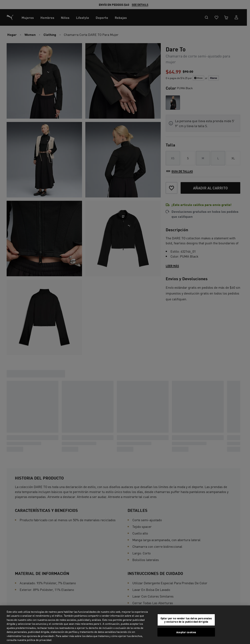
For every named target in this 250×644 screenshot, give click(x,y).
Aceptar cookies (186, 632)
